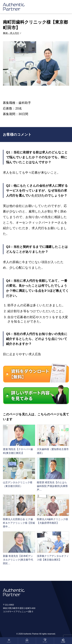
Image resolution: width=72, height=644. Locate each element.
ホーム (27, 642)
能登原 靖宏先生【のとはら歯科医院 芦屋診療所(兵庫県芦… (52, 486)
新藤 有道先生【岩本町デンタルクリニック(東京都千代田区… (18, 560)
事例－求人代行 (11, 33)
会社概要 (63, 642)
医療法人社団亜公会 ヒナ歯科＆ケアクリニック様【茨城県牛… (19, 523)
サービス (45, 642)
